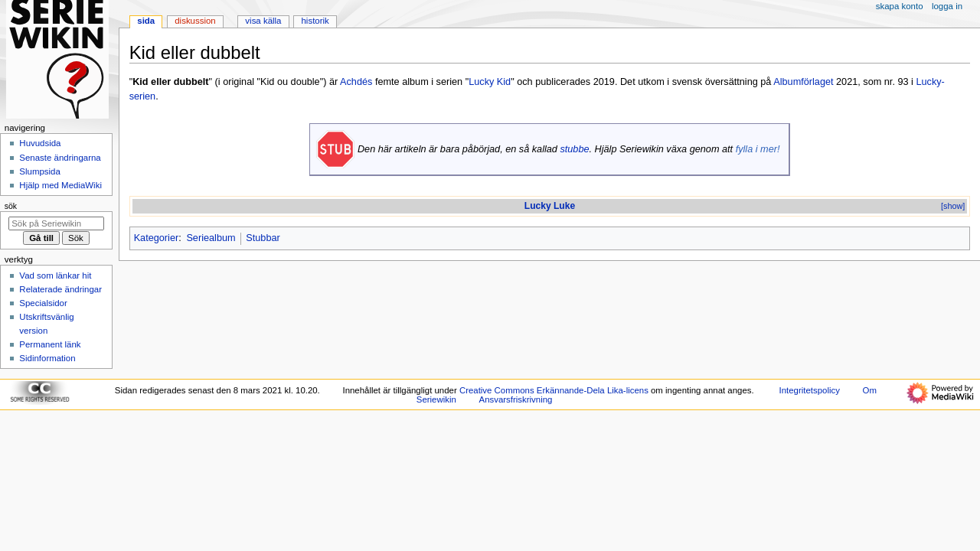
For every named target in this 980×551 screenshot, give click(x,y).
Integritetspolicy (810, 390)
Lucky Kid (490, 82)
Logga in (947, 6)
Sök (11, 206)
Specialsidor (43, 303)
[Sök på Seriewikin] (56, 223)
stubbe (574, 149)
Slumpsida (39, 171)
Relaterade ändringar (60, 289)
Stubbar (263, 238)
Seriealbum (211, 238)
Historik (315, 21)
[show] (953, 206)
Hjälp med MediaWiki (60, 185)
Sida (146, 21)
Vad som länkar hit (55, 275)
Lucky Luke (550, 206)
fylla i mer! (758, 149)
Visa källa (263, 21)
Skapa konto (900, 6)
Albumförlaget (803, 82)
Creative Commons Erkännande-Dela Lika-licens (554, 390)
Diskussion (195, 21)
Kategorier (157, 238)
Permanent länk (50, 344)
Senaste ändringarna (60, 158)
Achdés (356, 82)
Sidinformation (47, 358)
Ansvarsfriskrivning (516, 399)
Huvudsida (40, 143)
